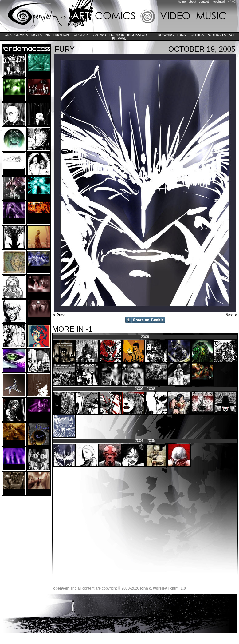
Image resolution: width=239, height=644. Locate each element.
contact (204, 2)
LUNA (181, 35)
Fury (65, 49)
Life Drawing (162, 35)
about (192, 2)
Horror (117, 35)
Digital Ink (40, 35)
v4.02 (232, 2)
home (182, 2)
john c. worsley (153, 588)
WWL (122, 38)
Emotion (61, 35)
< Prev (58, 315)
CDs (8, 35)
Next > (232, 315)
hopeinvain (219, 2)
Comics (21, 35)
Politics (196, 35)
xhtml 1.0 (178, 588)
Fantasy (99, 35)
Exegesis (80, 35)
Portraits (216, 35)
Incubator (137, 35)
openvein (61, 588)
